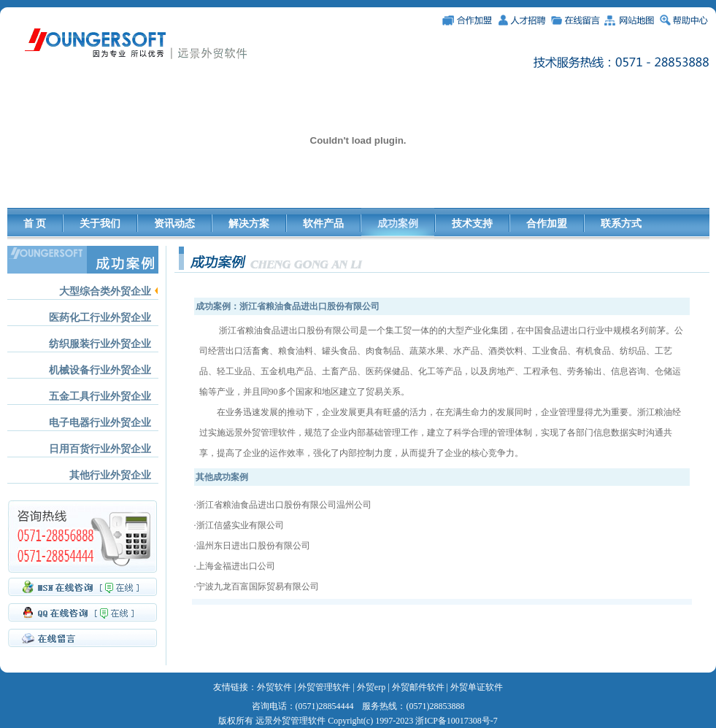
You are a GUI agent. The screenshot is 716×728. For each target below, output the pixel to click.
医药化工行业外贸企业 (100, 318)
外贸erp (371, 687)
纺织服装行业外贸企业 (100, 344)
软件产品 (323, 224)
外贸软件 (274, 687)
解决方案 (249, 224)
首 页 (35, 224)
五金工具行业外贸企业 (100, 396)
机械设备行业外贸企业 (100, 370)
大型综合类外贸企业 (105, 291)
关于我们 (100, 224)
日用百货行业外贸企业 (100, 449)
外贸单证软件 (477, 687)
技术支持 (472, 224)
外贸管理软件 (324, 687)
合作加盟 (547, 224)
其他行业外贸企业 (110, 475)
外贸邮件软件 (418, 687)
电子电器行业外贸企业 (100, 423)
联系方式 (621, 224)
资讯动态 (174, 224)
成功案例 (398, 224)
